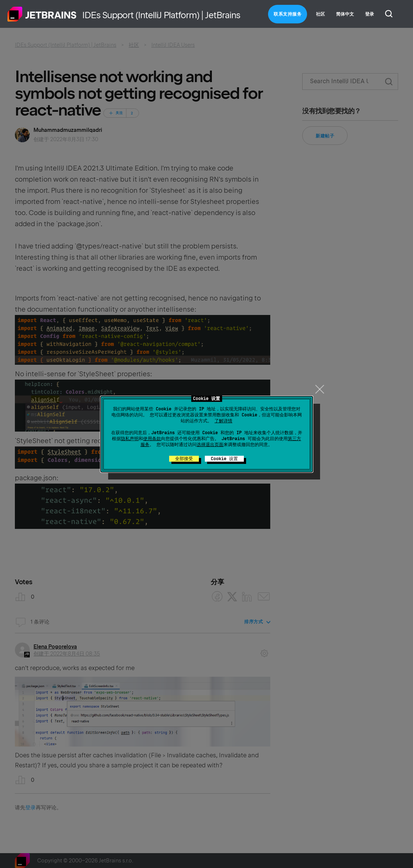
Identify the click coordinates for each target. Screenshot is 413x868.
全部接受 (184, 459)
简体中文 (345, 14)
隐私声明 (130, 439)
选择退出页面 (210, 445)
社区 (320, 14)
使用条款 (152, 439)
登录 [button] (370, 14)
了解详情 (223, 421)
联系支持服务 (288, 14)
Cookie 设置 (224, 459)
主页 (42, 14)
